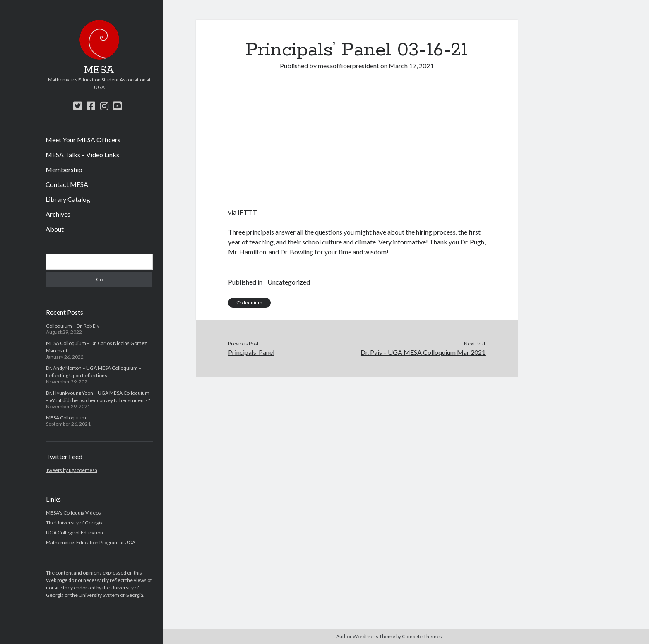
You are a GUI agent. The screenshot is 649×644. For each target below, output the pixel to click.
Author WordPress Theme (366, 636)
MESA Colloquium (66, 418)
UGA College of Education (75, 533)
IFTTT (247, 212)
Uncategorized (289, 282)
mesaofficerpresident (349, 66)
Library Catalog (68, 199)
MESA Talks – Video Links (82, 154)
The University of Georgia (74, 523)
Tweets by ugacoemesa (72, 470)
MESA (99, 70)
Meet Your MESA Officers (83, 140)
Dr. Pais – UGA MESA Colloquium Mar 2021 (423, 352)
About (55, 229)
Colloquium (249, 303)
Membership (64, 169)
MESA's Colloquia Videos (73, 513)
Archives (58, 214)
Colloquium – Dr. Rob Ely (73, 326)
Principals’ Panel (251, 352)
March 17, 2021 (411, 66)
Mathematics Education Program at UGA (91, 542)
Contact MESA (67, 184)
